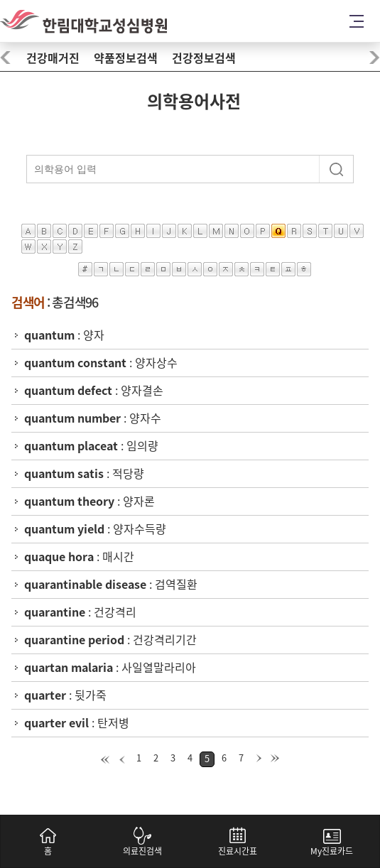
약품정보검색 (126, 58)
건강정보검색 (204, 58)
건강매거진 (53, 58)
